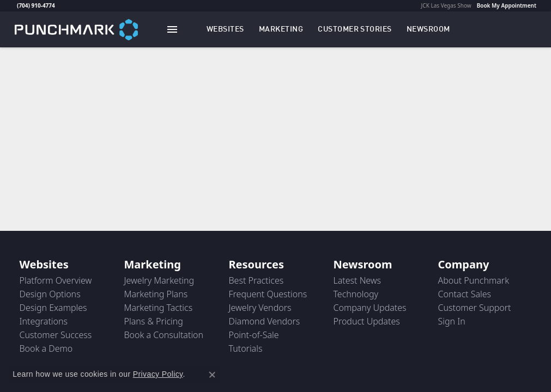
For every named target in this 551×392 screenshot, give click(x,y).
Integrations (44, 321)
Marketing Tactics (159, 308)
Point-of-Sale (254, 335)
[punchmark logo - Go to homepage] (76, 29)
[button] (225, 29)
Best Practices (256, 280)
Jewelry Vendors (260, 308)
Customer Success (56, 335)
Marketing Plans (156, 294)
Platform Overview (56, 280)
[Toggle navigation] (172, 29)
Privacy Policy (158, 374)
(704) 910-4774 (36, 5)
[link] (16, 5)
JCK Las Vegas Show (446, 5)
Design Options (50, 294)
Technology (356, 294)
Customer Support (475, 308)
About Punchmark (474, 280)
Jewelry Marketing (159, 280)
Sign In (452, 321)
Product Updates (367, 321)
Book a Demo (46, 348)
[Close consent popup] (212, 375)
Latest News (358, 280)
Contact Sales (465, 294)
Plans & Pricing (154, 321)
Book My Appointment (507, 5)
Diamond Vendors (265, 321)
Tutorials (246, 348)
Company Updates (370, 308)
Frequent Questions (268, 294)
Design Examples (53, 308)
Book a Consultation (164, 335)
